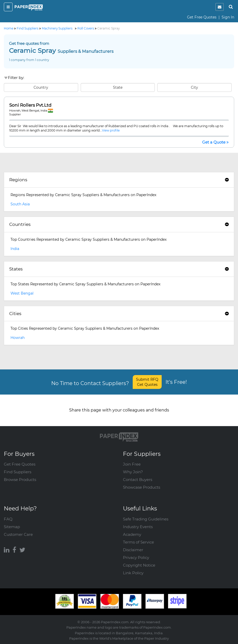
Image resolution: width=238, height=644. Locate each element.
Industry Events (138, 527)
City (194, 87)
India (15, 249)
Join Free (132, 464)
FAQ (8, 519)
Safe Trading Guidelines (146, 519)
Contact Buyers (138, 480)
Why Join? (133, 472)
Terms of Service (138, 542)
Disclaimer (133, 550)
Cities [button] (119, 314)
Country (41, 87)
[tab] (119, 180)
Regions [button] (119, 180)
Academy (132, 534)
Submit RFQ (147, 382)
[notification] (220, 7)
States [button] (119, 269)
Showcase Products (142, 487)
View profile (111, 130)
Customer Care (18, 534)
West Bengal (22, 293)
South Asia (20, 204)
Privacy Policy (136, 557)
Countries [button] (119, 224)
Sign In (228, 17)
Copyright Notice (139, 565)
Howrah (18, 338)
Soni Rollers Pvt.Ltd (30, 105)
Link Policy (133, 573)
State (118, 87)
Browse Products (20, 480)
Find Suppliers (18, 472)
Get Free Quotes (202, 17)
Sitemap (12, 527)
